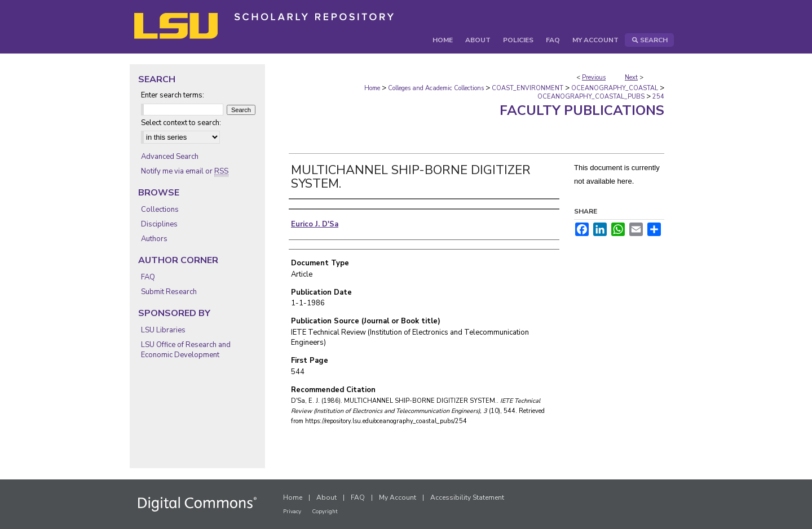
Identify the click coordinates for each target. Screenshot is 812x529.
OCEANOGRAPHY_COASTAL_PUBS (591, 97)
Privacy (292, 512)
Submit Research (169, 292)
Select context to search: (181, 123)
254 (658, 97)
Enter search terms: (173, 95)
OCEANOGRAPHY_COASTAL (615, 88)
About (326, 497)
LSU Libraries (163, 330)
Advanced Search (170, 157)
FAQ (148, 277)
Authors (154, 239)
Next (631, 77)
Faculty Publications (582, 110)
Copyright (325, 512)
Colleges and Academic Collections (436, 88)
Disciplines (159, 224)
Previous (594, 77)
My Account (398, 497)
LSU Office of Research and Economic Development (186, 350)
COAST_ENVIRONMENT (528, 88)
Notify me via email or (185, 171)
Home (372, 88)
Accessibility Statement (467, 497)
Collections (160, 210)
